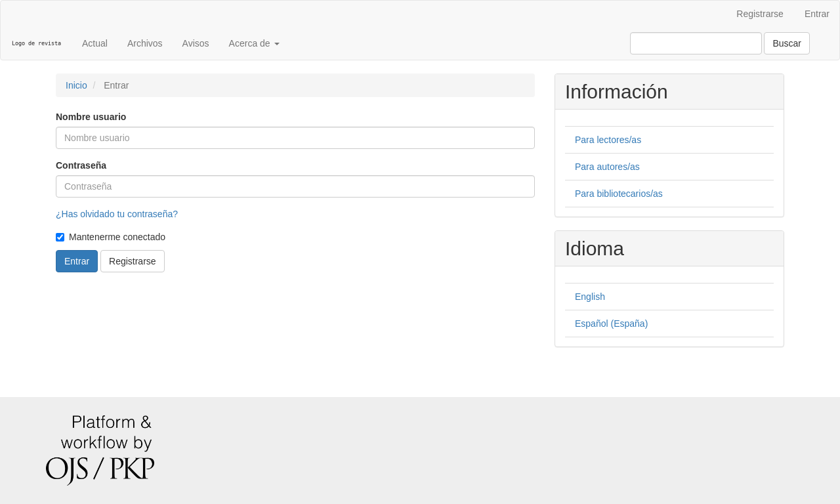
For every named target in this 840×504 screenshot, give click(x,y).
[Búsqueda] (696, 43)
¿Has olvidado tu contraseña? (117, 214)
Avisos (196, 43)
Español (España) (611, 324)
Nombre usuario (91, 117)
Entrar (817, 14)
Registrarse (760, 14)
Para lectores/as (608, 140)
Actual (95, 43)
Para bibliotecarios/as (619, 194)
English (590, 297)
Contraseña (81, 165)
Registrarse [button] (133, 261)
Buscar (787, 43)
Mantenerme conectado (111, 237)
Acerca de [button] (254, 43)
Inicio (76, 85)
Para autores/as (607, 167)
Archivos (145, 43)
